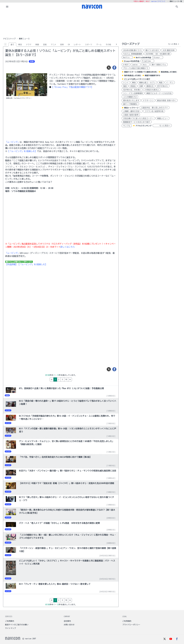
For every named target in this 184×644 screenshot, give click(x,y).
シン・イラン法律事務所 (133, 93)
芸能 (45, 45)
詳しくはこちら (68, 247)
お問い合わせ (69, 625)
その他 (108, 45)
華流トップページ (131, 108)
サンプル (127, 126)
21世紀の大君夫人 (152, 90)
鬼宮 (125, 86)
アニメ (53, 45)
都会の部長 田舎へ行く (167, 101)
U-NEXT (126, 65)
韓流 (20, 45)
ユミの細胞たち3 (130, 97)
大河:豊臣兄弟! (169, 50)
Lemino (136, 65)
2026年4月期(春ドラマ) (133, 50)
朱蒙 (141, 86)
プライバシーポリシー (131, 625)
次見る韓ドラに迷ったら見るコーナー (138, 118)
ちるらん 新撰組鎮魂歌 (133, 54)
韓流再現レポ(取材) (169, 72)
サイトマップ (10, 628)
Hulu (146, 65)
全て (12, 45)
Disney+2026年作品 (132, 61)
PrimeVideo (147, 61)
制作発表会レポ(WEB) (133, 76)
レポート (77, 45)
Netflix (127, 57)
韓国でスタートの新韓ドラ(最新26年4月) (141, 72)
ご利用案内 (10, 621)
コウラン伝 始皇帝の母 (154, 111)
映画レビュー (163, 118)
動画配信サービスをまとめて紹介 (137, 122)
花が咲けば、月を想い (132, 90)
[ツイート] (109, 68)
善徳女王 (150, 86)
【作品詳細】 (11, 264)
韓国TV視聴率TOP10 (152, 76)
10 (77, 379)
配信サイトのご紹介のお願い (17, 625)
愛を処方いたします (131, 101)
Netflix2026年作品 (143, 58)
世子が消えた (163, 86)
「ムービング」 (12, 142)
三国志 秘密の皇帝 (131, 115)
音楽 (62, 45)
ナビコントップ (9, 39)
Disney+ (158, 57)
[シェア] (114, 68)
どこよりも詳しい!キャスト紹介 (137, 79)
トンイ (126, 83)
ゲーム (99, 45)
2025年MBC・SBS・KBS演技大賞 (158, 54)
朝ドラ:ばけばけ (152, 50)
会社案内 (67, 621)
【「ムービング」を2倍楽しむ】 (22, 151)
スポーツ (89, 45)
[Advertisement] (92, 24)
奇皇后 (133, 86)
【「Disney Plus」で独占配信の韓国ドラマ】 (72, 87)
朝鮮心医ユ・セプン (147, 83)
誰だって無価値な (130, 104)
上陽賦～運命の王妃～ (132, 111)
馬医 (161, 83)
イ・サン (170, 83)
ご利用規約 (127, 621)
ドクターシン (148, 101)
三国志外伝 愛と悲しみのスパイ (154, 108)
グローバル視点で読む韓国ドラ (136, 68)
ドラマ (29, 45)
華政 (134, 83)
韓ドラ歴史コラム (159, 65)
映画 (37, 45)
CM (69, 45)
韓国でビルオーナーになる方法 (159, 93)
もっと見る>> (162, 126)
